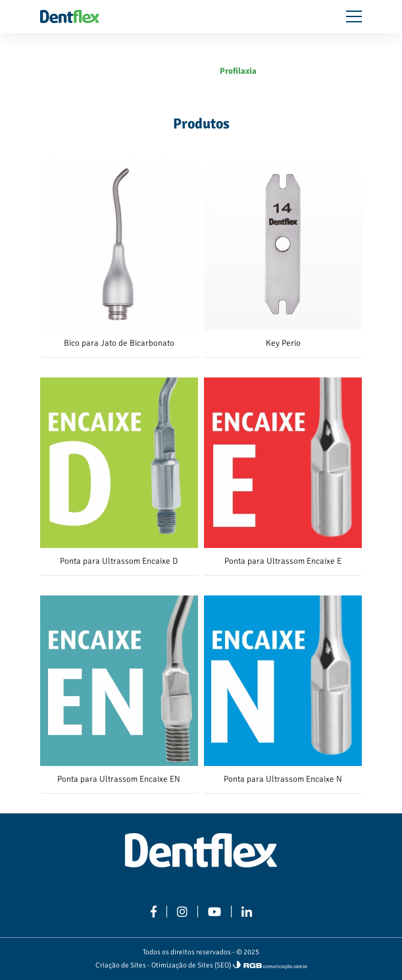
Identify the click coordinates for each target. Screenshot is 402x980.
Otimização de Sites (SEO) (191, 965)
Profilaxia (238, 71)
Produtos (194, 71)
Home (157, 71)
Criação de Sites (121, 965)
